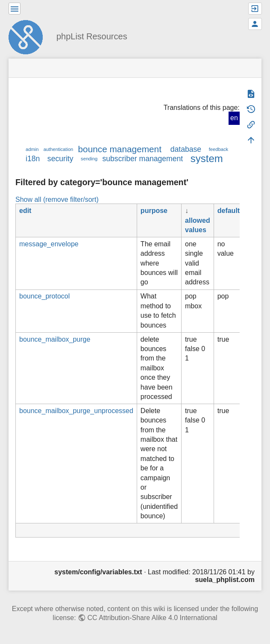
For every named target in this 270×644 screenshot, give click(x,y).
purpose (154, 211)
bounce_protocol (44, 296)
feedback (219, 149)
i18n (33, 159)
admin (32, 149)
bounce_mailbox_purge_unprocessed (76, 411)
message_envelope (49, 244)
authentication (59, 149)
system (207, 158)
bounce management (120, 149)
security (60, 159)
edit (25, 211)
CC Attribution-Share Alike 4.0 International (152, 618)
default (229, 211)
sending (89, 159)
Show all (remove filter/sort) (57, 199)
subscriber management (142, 159)
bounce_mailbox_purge (55, 339)
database (186, 149)
